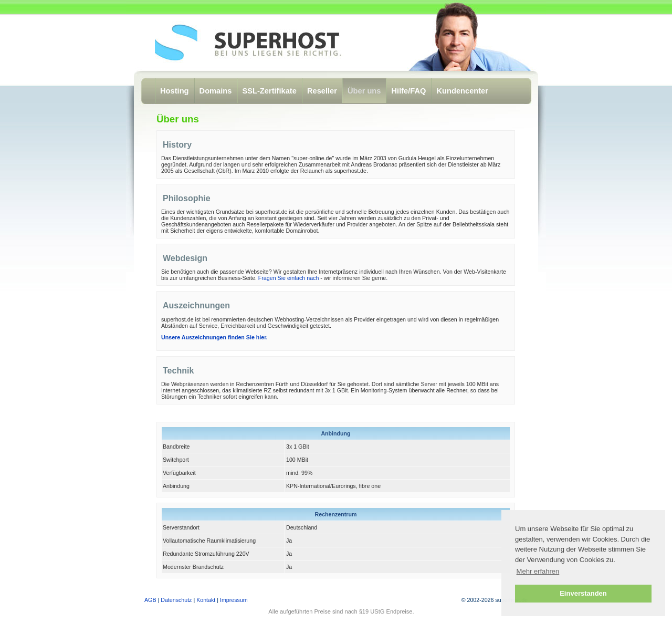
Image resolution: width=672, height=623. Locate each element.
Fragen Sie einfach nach (289, 278)
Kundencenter (462, 91)
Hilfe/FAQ (408, 91)
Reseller (322, 91)
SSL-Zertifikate (269, 91)
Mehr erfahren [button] (538, 571)
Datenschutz (176, 600)
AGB (150, 600)
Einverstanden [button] (583, 593)
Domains (216, 91)
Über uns (364, 91)
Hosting (175, 91)
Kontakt (206, 600)
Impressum (234, 600)
